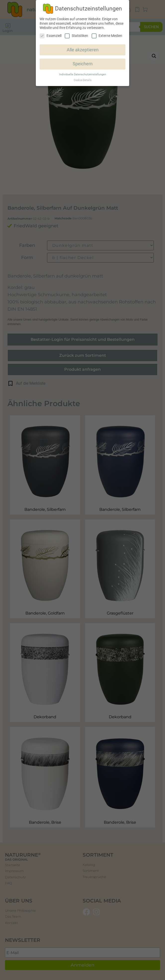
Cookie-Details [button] (83, 80)
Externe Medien (107, 36)
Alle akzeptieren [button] (83, 50)
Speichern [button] (83, 64)
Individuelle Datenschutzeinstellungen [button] (83, 74)
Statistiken (76, 36)
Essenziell (51, 36)
